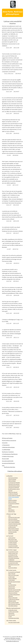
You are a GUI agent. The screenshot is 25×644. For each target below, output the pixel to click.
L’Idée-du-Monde (12, 481)
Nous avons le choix (12, 539)
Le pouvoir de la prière (13, 563)
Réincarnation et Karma (14, 529)
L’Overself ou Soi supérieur (14, 484)
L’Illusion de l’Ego (11, 514)
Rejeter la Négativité (13, 598)
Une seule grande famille (8, 461)
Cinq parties (5, 443)
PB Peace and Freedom (7, 438)
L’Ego (9, 516)
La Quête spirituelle (13, 543)
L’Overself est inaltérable (14, 487)
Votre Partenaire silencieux (14, 604)
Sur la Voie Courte (11, 570)
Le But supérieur (12, 538)
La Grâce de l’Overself (13, 494)
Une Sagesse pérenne (13, 478)
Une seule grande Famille (14, 622)
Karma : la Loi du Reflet (13, 530)
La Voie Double (12, 580)
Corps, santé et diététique (14, 522)
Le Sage (10, 616)
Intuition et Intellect (13, 500)
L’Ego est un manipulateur (14, 521)
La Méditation (11, 560)
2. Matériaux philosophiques (8, 447)
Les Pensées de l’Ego (13, 555)
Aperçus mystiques (12, 502)
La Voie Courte (11, 577)
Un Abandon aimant (13, 610)
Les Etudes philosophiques (14, 595)
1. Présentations (6, 445)
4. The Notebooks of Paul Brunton (10, 454)
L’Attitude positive (12, 601)
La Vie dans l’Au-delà (13, 525)
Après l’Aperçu (11, 510)
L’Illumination (11, 613)
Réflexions (11, 596)
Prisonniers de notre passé (14, 517)
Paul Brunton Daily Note (10, 467)
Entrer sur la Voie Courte (13, 575)
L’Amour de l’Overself (13, 492)
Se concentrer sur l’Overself (14, 572)
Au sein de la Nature (13, 568)
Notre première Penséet (13, 603)
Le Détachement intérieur (14, 599)
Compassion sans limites (14, 618)
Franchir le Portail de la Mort (14, 524)
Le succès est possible (13, 546)
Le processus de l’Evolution (14, 483)
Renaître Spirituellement (13, 608)
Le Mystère (9, 476)
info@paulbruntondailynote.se (12, 641)
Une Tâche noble (11, 621)
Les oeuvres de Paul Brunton (8, 463)
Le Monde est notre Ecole (14, 547)
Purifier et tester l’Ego (13, 553)
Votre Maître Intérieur (13, 606)
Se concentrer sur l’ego (13, 552)
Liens (3, 465)
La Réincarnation (12, 527)
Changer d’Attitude (12, 578)
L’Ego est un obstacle (13, 519)
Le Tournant (10, 536)
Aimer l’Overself (12, 574)
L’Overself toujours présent (14, 486)
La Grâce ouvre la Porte (13, 612)
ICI (20, 434)
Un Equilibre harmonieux (14, 558)
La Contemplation (12, 585)
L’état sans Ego (12, 615)
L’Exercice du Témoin (13, 593)
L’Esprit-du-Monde (12, 479)
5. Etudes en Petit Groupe (8, 456)
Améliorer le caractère (13, 557)
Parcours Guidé (5, 459)
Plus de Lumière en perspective (9, 440)
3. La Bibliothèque (6, 450)
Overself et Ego (12, 512)
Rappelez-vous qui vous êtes (14, 590)
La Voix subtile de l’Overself (14, 495)
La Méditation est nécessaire (14, 561)
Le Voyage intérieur (12, 544)
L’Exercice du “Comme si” (14, 591)
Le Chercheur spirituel (13, 541)
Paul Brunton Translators (8, 452)
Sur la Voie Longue (11, 550)
